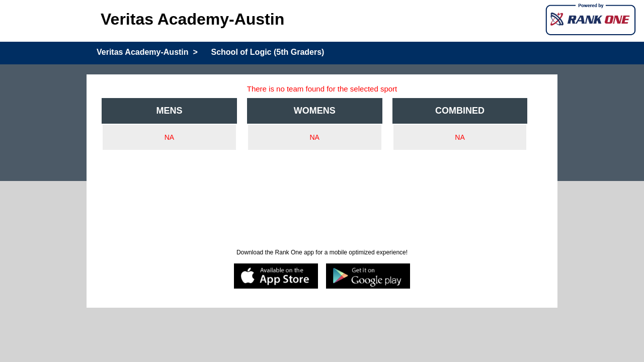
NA (169, 137)
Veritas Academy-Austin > (147, 52)
